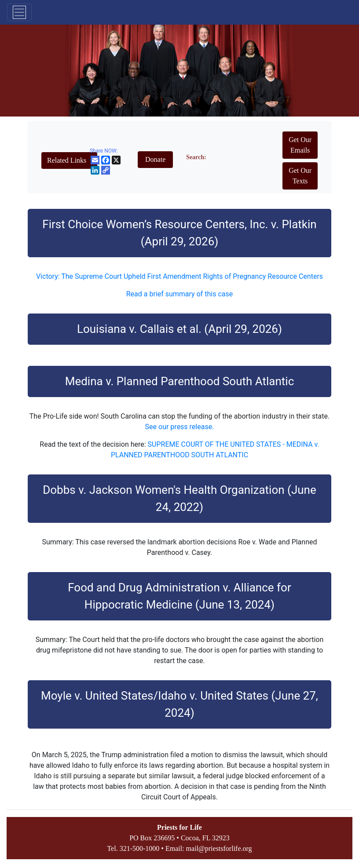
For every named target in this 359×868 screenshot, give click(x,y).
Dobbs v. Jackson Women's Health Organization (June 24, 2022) (179, 498)
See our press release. (180, 427)
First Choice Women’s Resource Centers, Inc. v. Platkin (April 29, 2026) (179, 233)
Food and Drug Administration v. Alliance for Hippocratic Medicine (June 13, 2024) (179, 596)
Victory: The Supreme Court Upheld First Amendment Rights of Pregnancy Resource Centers (179, 276)
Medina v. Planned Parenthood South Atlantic (180, 381)
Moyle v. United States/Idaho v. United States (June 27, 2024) (179, 704)
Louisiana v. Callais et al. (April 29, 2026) (179, 329)
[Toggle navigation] (19, 12)
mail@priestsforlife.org (219, 848)
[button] (69, 160)
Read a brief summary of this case (180, 294)
